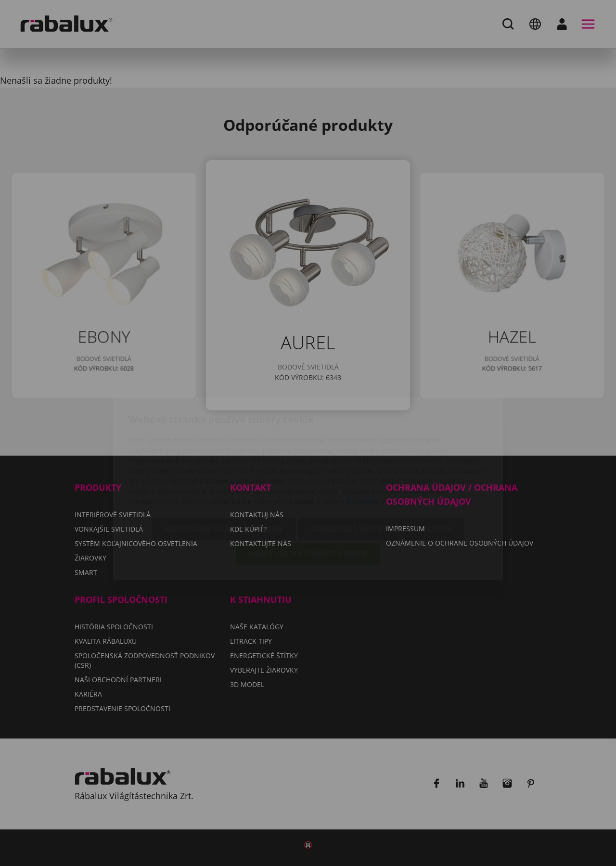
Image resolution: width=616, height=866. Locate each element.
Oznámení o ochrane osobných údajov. (410, 445)
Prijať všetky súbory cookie (308, 498)
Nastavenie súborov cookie (224, 473)
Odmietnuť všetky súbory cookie (381, 473)
